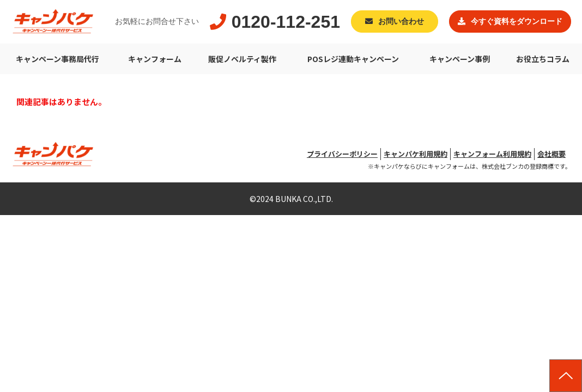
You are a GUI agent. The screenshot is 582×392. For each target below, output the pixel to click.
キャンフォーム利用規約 (492, 154)
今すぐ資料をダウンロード (517, 22)
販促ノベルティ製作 (242, 59)
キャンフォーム (155, 59)
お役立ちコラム (543, 59)
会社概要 (551, 154)
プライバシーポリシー (342, 154)
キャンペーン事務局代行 (57, 59)
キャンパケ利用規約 (416, 154)
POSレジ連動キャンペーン (353, 59)
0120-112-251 (286, 22)
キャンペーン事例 (460, 59)
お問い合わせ (401, 22)
